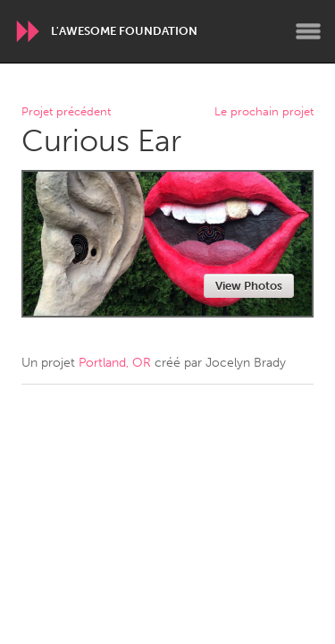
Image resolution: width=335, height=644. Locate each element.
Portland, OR (115, 363)
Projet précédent (66, 112)
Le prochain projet (264, 112)
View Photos (249, 286)
